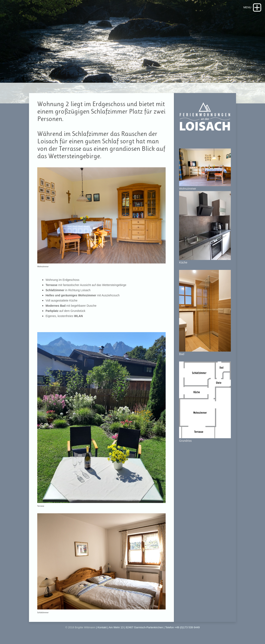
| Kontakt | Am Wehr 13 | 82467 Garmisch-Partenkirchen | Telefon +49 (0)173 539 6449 (148, 627)
